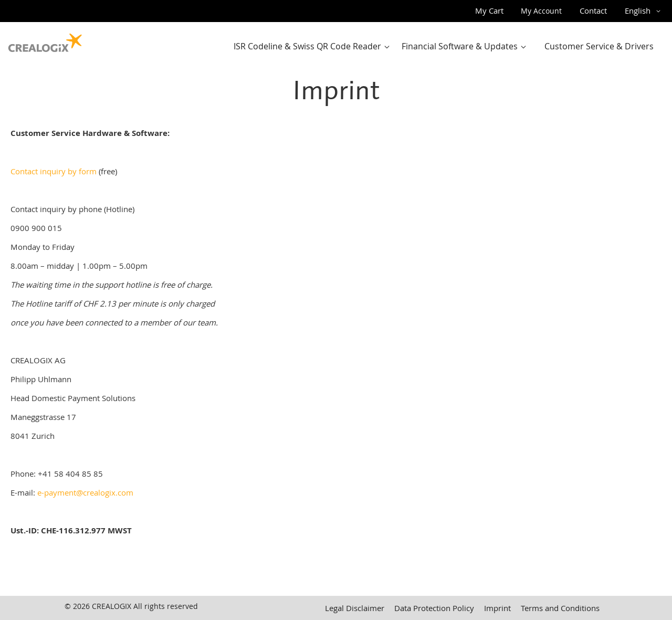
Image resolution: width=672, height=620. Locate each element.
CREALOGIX (112, 606)
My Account (541, 11)
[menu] (447, 46)
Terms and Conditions (560, 608)
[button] (644, 11)
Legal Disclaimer (355, 608)
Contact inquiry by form (54, 171)
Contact (593, 10)
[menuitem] (314, 46)
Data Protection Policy (434, 608)
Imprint (497, 608)
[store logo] (45, 40)
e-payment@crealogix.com (85, 492)
